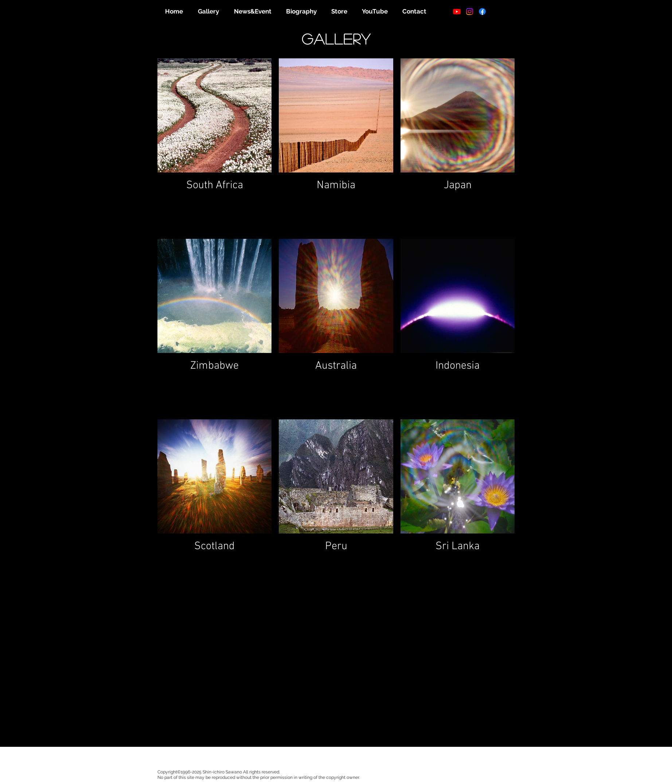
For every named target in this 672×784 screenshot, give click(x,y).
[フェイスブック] (482, 11)
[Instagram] (470, 11)
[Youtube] (457, 11)
